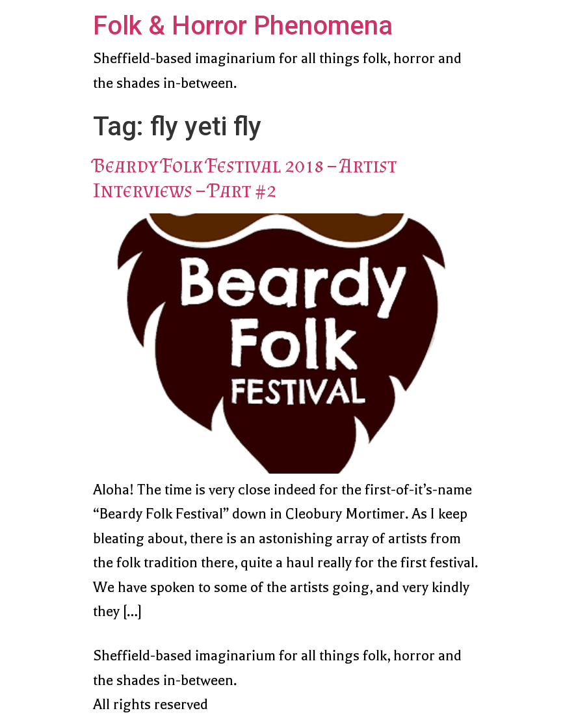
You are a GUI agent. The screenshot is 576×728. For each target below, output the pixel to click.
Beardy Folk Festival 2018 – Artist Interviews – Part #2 (245, 178)
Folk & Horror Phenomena (243, 26)
